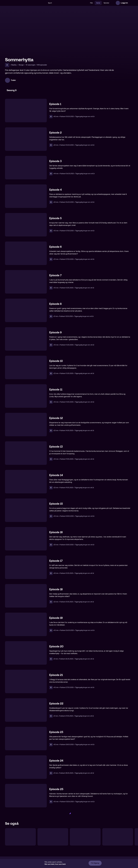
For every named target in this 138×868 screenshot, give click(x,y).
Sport (50, 3)
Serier (98, 3)
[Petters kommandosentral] (118, 837)
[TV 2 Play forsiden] (21, 3)
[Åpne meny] (131, 3)
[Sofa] (53, 837)
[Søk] (44, 3)
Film (91, 3)
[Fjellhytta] (20, 837)
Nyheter (106, 3)
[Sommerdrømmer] (85, 837)
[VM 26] (71, 3)
